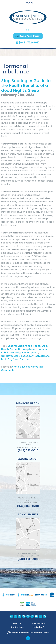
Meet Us (17, 624)
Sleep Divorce (21, 359)
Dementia (16, 349)
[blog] (45, 616)
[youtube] (36, 616)
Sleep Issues (29, 349)
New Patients (39, 624)
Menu (28, 3)
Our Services (17, 627)
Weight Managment (27, 353)
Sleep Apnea (25, 346)
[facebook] (32, 616)
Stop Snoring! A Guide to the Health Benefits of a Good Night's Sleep (26, 86)
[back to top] (28, 638)
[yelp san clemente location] (20, 616)
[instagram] (28, 616)
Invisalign (39, 627)
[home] (28, 30)
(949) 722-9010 (29, 43)
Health (37, 346)
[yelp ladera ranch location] (15, 616)
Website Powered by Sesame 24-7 (31, 632)
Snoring (12, 346)
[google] (24, 616)
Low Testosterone (39, 356)
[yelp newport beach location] (11, 616)
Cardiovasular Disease (15, 356)
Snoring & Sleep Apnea (25, 367)
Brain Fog (7, 359)
